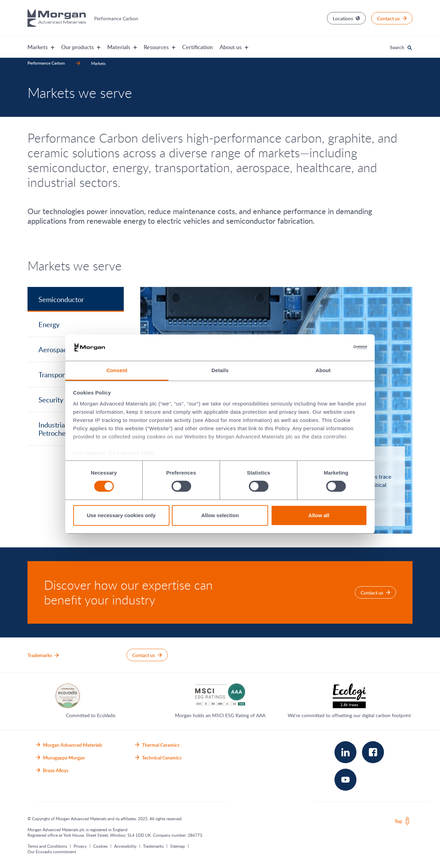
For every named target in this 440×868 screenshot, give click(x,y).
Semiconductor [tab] (61, 299)
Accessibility (125, 846)
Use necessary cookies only (121, 515)
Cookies (100, 846)
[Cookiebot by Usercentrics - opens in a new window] (337, 347)
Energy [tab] (49, 324)
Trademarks (153, 846)
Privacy (80, 846)
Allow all (319, 515)
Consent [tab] (117, 370)
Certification (197, 47)
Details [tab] (220, 370)
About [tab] (323, 370)
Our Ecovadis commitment (52, 852)
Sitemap (178, 846)
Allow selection (220, 515)
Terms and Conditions (47, 846)
